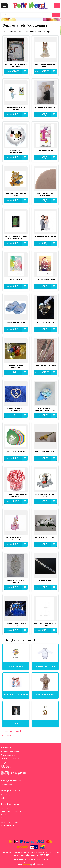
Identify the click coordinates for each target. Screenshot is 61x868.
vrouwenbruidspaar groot (45, 65)
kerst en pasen (16, 666)
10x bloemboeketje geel (45, 451)
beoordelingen (42, 859)
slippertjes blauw (16, 322)
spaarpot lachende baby (16, 194)
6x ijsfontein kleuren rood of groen (16, 237)
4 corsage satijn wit (45, 537)
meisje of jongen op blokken (16, 538)
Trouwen (16, 723)
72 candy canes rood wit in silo (16, 495)
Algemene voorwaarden (14, 731)
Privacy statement (8, 755)
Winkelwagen (57, 6)
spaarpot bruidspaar (45, 236)
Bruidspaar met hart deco (45, 495)
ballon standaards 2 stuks (45, 624)
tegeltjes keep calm (45, 279)
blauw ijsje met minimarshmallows (45, 409)
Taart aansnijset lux (45, 365)
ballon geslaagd (16, 451)
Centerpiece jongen (45, 107)
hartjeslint (45, 580)
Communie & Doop (45, 695)
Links (3, 798)
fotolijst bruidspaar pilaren (16, 65)
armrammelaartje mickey (16, 108)
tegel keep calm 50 (16, 279)
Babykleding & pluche (45, 666)
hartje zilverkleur (45, 322)
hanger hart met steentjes (16, 409)
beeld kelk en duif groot (16, 581)
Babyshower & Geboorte (16, 695)
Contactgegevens (8, 795)
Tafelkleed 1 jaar (45, 150)
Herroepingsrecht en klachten (12, 758)
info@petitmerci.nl (8, 825)
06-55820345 (14, 822)
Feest (45, 723)
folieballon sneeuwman (16, 151)
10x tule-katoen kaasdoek (45, 194)
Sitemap (8, 736)
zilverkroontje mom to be (16, 624)
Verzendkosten (7, 785)
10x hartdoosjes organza (16, 366)
